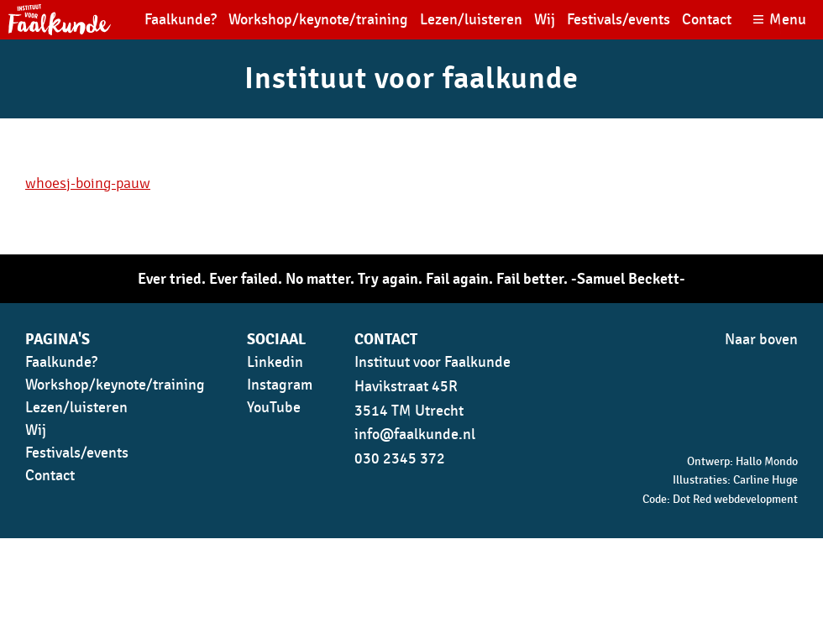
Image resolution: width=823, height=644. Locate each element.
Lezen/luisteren (471, 20)
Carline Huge (765, 480)
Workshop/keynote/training (318, 20)
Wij (545, 20)
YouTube (274, 408)
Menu (788, 20)
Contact (707, 20)
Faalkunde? (181, 20)
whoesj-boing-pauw (88, 183)
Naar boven (761, 340)
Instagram (280, 385)
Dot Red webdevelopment (735, 499)
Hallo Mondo (767, 461)
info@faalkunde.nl (415, 435)
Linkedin (275, 362)
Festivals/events (619, 20)
